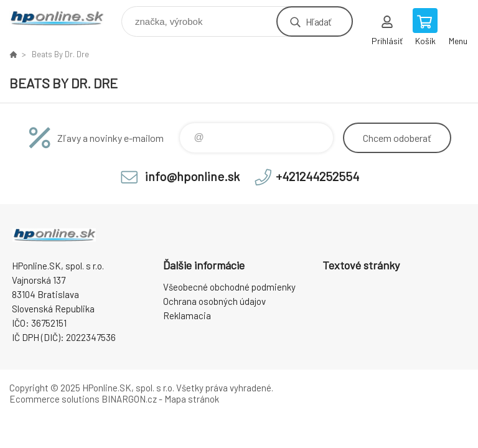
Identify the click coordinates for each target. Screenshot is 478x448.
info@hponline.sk (192, 176)
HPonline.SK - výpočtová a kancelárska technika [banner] (64, 18)
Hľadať (318, 21)
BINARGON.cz (129, 399)
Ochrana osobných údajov (214, 301)
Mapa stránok (192, 399)
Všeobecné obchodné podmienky (229, 287)
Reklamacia (187, 315)
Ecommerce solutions (54, 399)
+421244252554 (317, 176)
